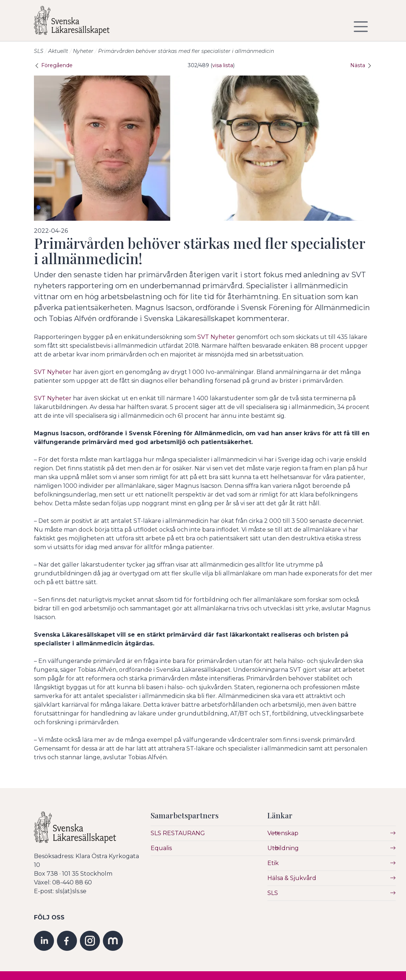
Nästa (361, 65)
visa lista (223, 65)
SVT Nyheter (216, 337)
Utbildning (283, 848)
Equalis (161, 848)
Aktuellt (58, 51)
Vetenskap (283, 833)
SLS (39, 51)
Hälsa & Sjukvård (292, 878)
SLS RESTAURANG (178, 833)
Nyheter (83, 51)
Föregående (53, 65)
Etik (273, 863)
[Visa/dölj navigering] (361, 27)
